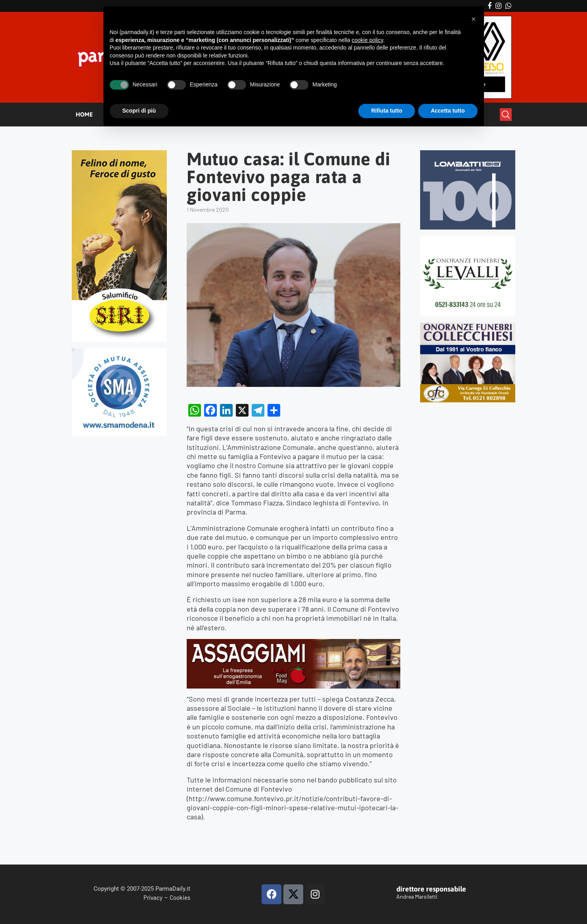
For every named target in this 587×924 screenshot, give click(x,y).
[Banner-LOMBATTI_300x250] (468, 154)
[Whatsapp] (508, 6)
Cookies (180, 897)
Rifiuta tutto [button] (387, 111)
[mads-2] (468, 326)
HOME (84, 114)
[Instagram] (498, 6)
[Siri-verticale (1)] (120, 154)
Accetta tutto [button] (448, 111)
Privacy (153, 897)
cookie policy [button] (367, 40)
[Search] (506, 115)
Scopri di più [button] (139, 111)
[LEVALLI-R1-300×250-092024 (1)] (468, 240)
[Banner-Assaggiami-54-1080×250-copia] (293, 643)
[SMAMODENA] (119, 352)
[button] (474, 19)
